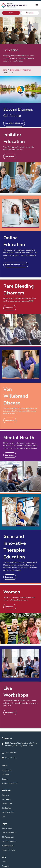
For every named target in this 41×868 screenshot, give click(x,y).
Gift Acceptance (8, 837)
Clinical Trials (7, 804)
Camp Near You (7, 812)
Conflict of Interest (9, 841)
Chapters (5, 795)
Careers (5, 779)
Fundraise (5, 866)
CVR (3, 817)
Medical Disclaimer (9, 833)
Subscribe (30, 13)
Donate (5, 862)
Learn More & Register (14, 123)
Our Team (5, 775)
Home (4, 70)
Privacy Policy (7, 829)
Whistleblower (8, 846)
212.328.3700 (11, 753)
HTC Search (6, 799)
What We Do (7, 770)
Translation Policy (9, 850)
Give (11, 13)
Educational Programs (20, 70)
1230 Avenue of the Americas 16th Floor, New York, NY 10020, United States (21, 744)
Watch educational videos (16, 265)
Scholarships (6, 808)
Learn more (10, 156)
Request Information (10, 783)
